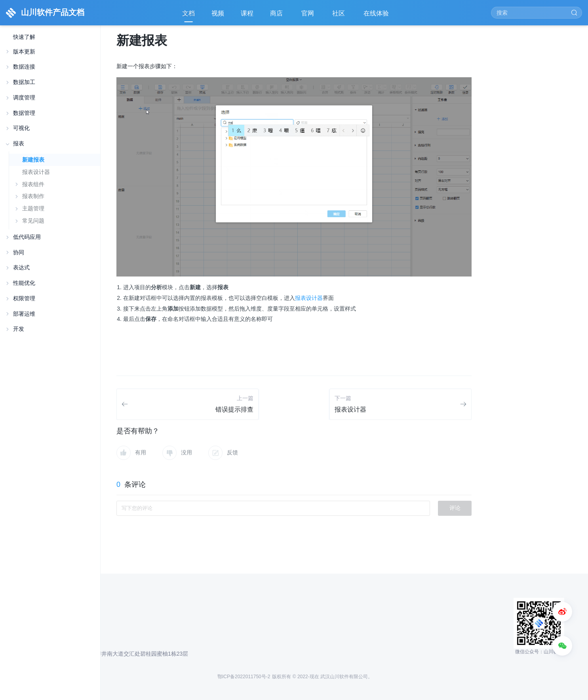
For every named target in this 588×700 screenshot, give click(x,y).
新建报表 (33, 160)
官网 (308, 16)
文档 (188, 13)
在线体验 (377, 16)
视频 (218, 13)
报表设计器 (36, 172)
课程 (247, 13)
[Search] (537, 13)
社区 (339, 16)
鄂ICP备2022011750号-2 (244, 677)
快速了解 (24, 37)
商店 (277, 16)
